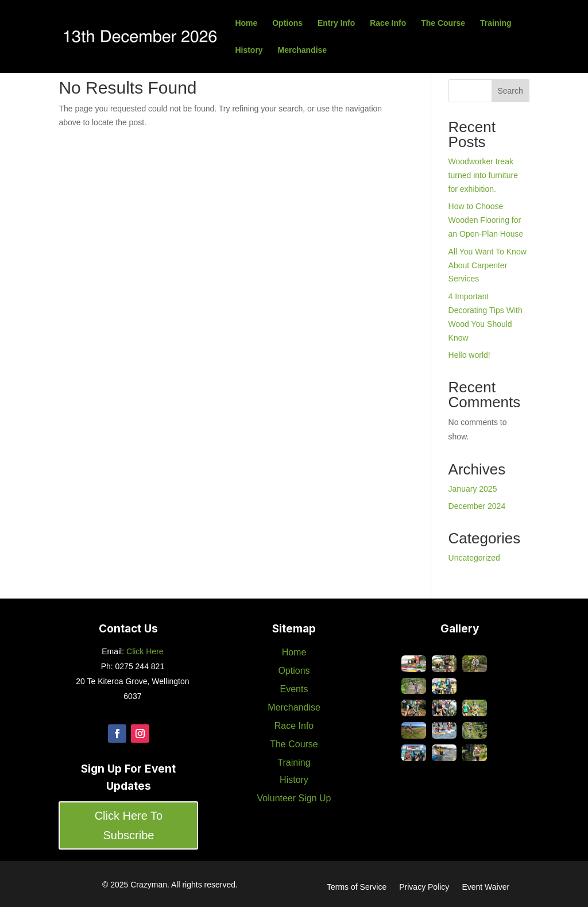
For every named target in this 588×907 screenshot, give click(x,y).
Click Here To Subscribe (129, 825)
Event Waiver (486, 887)
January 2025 (473, 489)
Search (510, 91)
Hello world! (469, 355)
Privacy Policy (424, 887)
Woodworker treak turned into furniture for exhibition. (483, 175)
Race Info (388, 23)
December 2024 (477, 506)
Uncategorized (474, 558)
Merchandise (303, 50)
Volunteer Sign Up (294, 798)
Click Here (144, 651)
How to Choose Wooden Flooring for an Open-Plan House (486, 220)
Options (287, 23)
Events (294, 689)
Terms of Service (357, 887)
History (249, 50)
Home (246, 23)
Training (496, 23)
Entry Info (336, 23)
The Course (443, 23)
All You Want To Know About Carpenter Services (488, 265)
